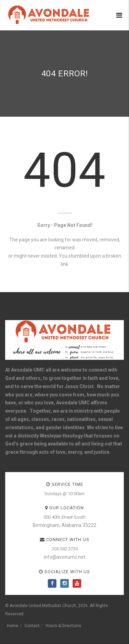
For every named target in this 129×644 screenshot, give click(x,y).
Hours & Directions (63, 626)
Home (13, 626)
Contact (32, 626)
